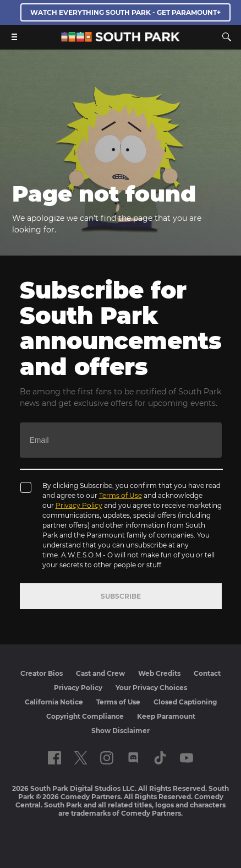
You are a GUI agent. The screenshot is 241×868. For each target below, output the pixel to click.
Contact (207, 673)
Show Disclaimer (121, 731)
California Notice (54, 702)
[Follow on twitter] (81, 758)
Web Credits (159, 673)
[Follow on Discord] (133, 758)
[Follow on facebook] (54, 758)
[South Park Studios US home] (121, 39)
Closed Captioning (185, 702)
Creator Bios (42, 673)
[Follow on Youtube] (187, 758)
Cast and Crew (100, 673)
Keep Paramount (166, 716)
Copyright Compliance (85, 716)
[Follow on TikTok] (160, 758)
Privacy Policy (79, 505)
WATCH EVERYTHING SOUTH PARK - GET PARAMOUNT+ (125, 12)
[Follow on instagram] (107, 758)
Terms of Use (121, 495)
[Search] (227, 37)
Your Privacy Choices (151, 688)
